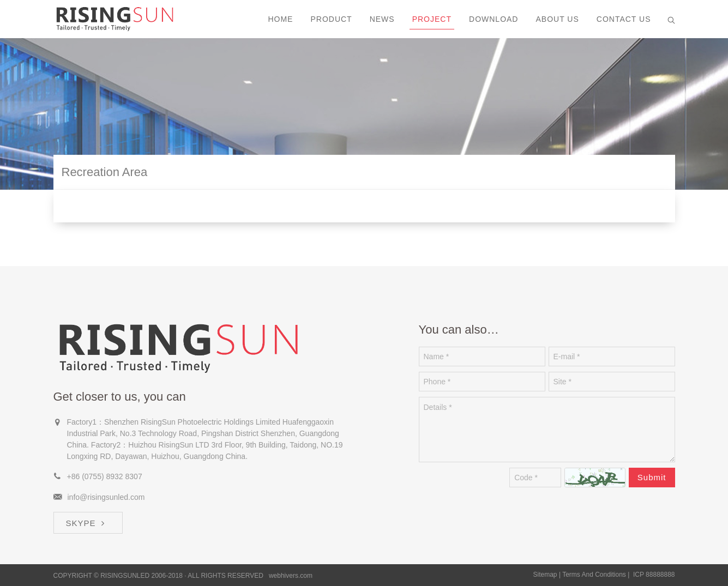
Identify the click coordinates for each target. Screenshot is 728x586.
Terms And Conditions (594, 575)
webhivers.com (291, 576)
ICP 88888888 (654, 575)
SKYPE (87, 523)
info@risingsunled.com (106, 497)
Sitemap (545, 575)
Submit (652, 477)
